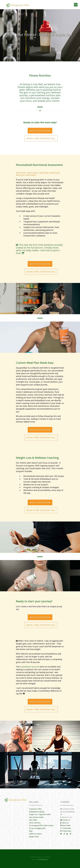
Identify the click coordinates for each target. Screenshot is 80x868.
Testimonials (67, 828)
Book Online (66, 825)
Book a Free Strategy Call (41, 138)
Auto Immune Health (36, 817)
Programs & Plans (35, 809)
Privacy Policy (66, 831)
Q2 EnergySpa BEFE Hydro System (41, 825)
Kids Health (33, 820)
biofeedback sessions (30, 667)
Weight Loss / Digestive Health (40, 814)
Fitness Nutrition (35, 823)
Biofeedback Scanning (37, 812)
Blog (31, 831)
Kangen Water (34, 837)
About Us (65, 823)
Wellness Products (35, 834)
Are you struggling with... (38, 828)
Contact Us (66, 820)
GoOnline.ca (43, 859)
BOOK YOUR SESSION (40, 131)
